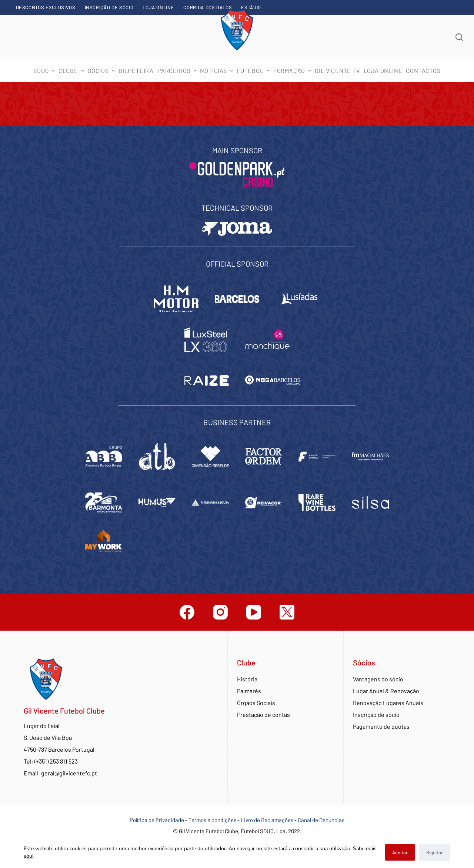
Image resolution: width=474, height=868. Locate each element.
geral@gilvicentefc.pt (69, 773)
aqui (29, 856)
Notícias (217, 71)
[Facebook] (187, 612)
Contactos (423, 71)
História (247, 679)
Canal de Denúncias (321, 820)
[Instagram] (220, 612)
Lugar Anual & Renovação (386, 691)
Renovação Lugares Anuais (388, 703)
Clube (72, 71)
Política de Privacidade (157, 820)
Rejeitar (435, 852)
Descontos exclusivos (46, 7)
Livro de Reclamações (268, 820)
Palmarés (249, 691)
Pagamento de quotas (381, 726)
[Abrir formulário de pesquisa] (459, 37)
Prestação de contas (263, 715)
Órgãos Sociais (256, 703)
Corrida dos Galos (208, 7)
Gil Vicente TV (337, 71)
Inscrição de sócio (109, 7)
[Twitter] (287, 612)
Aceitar (400, 852)
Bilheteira (136, 71)
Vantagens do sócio (378, 679)
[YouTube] (254, 612)
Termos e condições (212, 820)
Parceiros (178, 71)
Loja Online (158, 7)
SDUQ (45, 71)
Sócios (102, 71)
